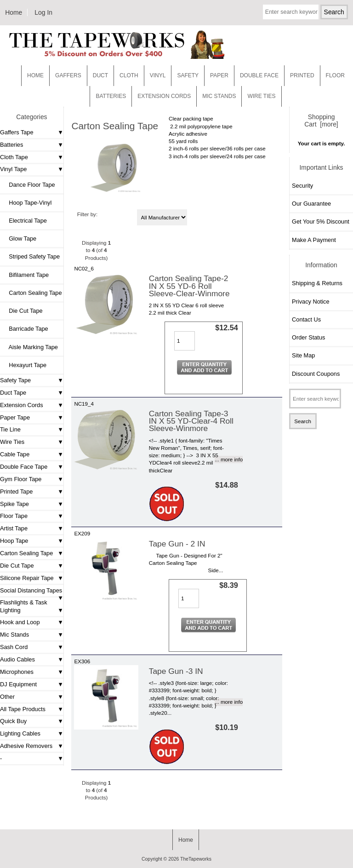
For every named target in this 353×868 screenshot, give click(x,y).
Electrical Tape (25, 221)
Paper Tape (15, 417)
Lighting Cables (20, 733)
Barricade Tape (25, 329)
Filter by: (87, 214)
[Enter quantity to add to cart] (185, 341)
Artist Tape (14, 528)
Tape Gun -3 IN (176, 671)
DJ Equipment (18, 684)
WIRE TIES (261, 96)
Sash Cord (14, 647)
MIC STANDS (219, 96)
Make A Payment (314, 240)
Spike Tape (14, 504)
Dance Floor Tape (29, 185)
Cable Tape (15, 454)
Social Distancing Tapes (31, 590)
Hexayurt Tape (24, 365)
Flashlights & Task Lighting (24, 606)
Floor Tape (14, 516)
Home (14, 12)
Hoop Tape (14, 541)
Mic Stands (14, 635)
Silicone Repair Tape (27, 578)
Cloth (129, 75)
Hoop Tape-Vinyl (27, 203)
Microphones (17, 672)
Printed (302, 75)
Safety (188, 75)
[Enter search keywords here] (291, 12)
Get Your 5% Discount (321, 221)
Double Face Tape (24, 467)
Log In (43, 12)
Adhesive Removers (26, 746)
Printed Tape (16, 491)
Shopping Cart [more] (321, 121)
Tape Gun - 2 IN (177, 544)
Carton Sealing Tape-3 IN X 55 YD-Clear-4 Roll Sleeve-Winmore (191, 421)
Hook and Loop (20, 622)
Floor (335, 75)
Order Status (308, 337)
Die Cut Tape (23, 311)
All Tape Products (23, 709)
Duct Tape (13, 393)
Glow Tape (19, 239)
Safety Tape (15, 380)
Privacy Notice (310, 302)
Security (302, 186)
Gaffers (68, 75)
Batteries (111, 96)
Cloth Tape (14, 157)
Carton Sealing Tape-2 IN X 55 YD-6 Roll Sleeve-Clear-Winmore (189, 286)
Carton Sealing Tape (26, 553)
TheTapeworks (196, 859)
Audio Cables (17, 659)
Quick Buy (13, 721)
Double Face (259, 75)
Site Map (303, 355)
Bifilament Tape (26, 275)
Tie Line (10, 429)
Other (7, 697)
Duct (100, 75)
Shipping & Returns (317, 283)
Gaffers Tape (17, 132)
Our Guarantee (311, 204)
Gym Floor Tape (21, 479)
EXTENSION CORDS (164, 96)
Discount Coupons (316, 374)
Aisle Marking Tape (30, 347)
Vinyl (158, 75)
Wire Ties (12, 442)
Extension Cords (22, 405)
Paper (219, 75)
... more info (229, 459)
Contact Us (306, 319)
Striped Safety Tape (31, 256)
